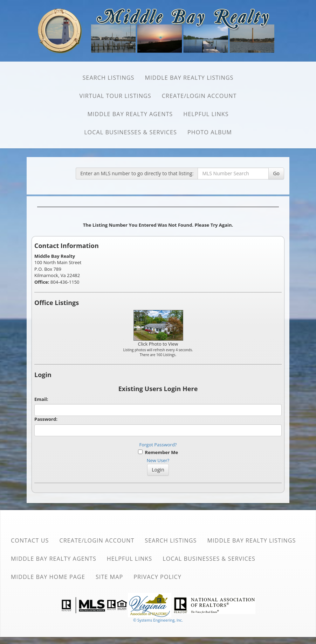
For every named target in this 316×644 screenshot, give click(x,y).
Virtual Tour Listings (115, 96)
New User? (158, 460)
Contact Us (30, 540)
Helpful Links (206, 114)
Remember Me (158, 452)
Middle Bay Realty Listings (189, 78)
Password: (46, 419)
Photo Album (210, 132)
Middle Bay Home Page (48, 577)
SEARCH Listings (108, 78)
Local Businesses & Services (130, 132)
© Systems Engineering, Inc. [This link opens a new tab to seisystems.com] (158, 620)
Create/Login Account (199, 96)
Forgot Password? (158, 445)
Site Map (109, 577)
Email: (41, 399)
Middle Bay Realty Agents (130, 114)
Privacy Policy (157, 577)
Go (276, 173)
